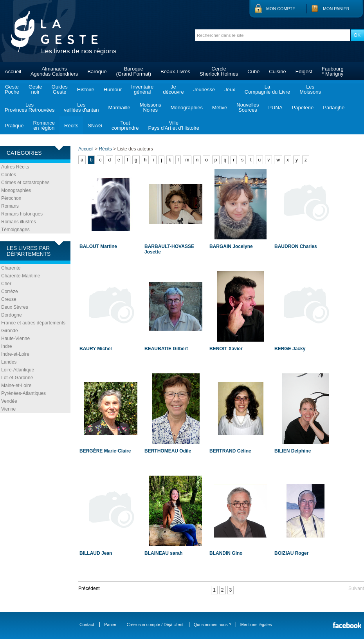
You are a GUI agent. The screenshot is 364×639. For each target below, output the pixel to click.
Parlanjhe (334, 108)
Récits (71, 126)
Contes (9, 175)
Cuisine (277, 72)
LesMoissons (310, 89)
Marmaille (119, 108)
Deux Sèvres (15, 307)
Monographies (187, 108)
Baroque (97, 72)
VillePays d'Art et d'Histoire (174, 125)
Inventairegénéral (142, 89)
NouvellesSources (248, 107)
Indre (6, 346)
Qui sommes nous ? (213, 625)
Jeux (230, 90)
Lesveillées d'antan (81, 107)
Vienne (8, 409)
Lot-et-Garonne (17, 378)
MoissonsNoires (150, 107)
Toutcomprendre (125, 125)
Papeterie (303, 108)
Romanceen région (44, 125)
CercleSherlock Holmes (219, 71)
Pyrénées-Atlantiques (23, 393)
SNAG (95, 126)
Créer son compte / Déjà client (155, 625)
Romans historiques (22, 214)
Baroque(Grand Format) (133, 71)
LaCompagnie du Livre (267, 89)
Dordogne (12, 315)
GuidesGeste (60, 89)
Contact (87, 625)
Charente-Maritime (21, 276)
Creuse (9, 299)
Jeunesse (204, 90)
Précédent (89, 588)
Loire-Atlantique (18, 370)
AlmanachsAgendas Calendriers (54, 71)
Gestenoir (35, 89)
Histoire (86, 90)
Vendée (9, 401)
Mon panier (336, 9)
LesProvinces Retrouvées (30, 107)
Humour (113, 90)
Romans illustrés (19, 222)
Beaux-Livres (175, 72)
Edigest (304, 72)
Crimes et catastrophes (25, 183)
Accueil (13, 72)
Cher (6, 284)
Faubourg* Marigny (333, 71)
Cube (253, 72)
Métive (220, 108)
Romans (10, 206)
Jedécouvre (173, 89)
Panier (110, 625)
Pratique (14, 126)
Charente (11, 268)
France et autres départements (33, 323)
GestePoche (12, 89)
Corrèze (10, 291)
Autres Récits (15, 167)
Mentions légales (256, 625)
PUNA (275, 108)
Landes (9, 362)
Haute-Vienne (15, 339)
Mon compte (281, 9)
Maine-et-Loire (16, 386)
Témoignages (15, 230)
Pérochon (11, 198)
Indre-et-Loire (15, 354)
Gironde (10, 331)
